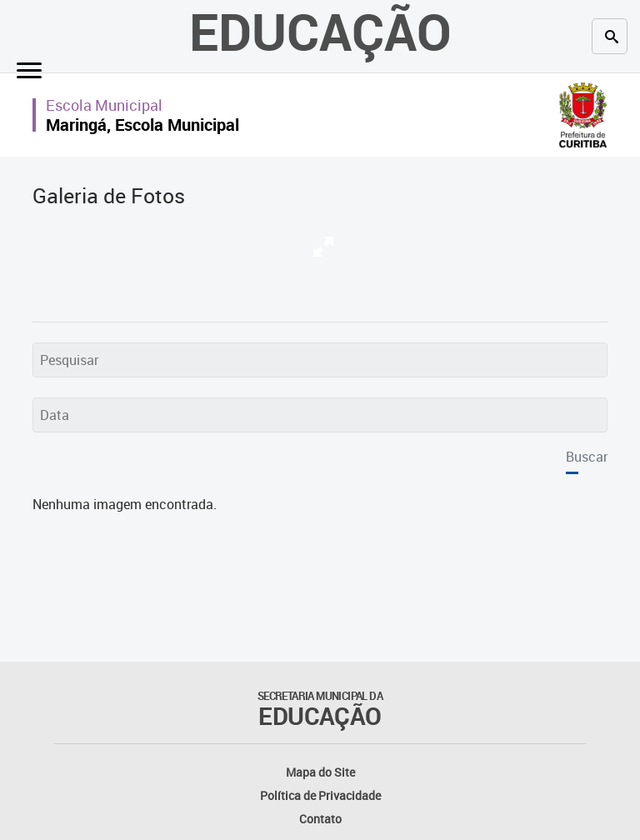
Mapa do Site (320, 772)
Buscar (587, 457)
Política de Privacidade (320, 795)
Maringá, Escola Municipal (142, 125)
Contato (320, 819)
